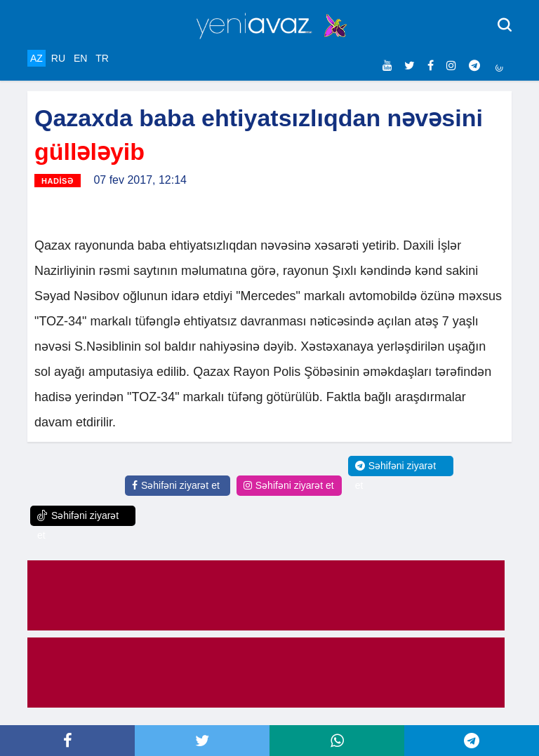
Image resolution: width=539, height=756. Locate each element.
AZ (36, 58)
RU (58, 58)
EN (80, 58)
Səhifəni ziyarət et (176, 485)
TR (102, 58)
